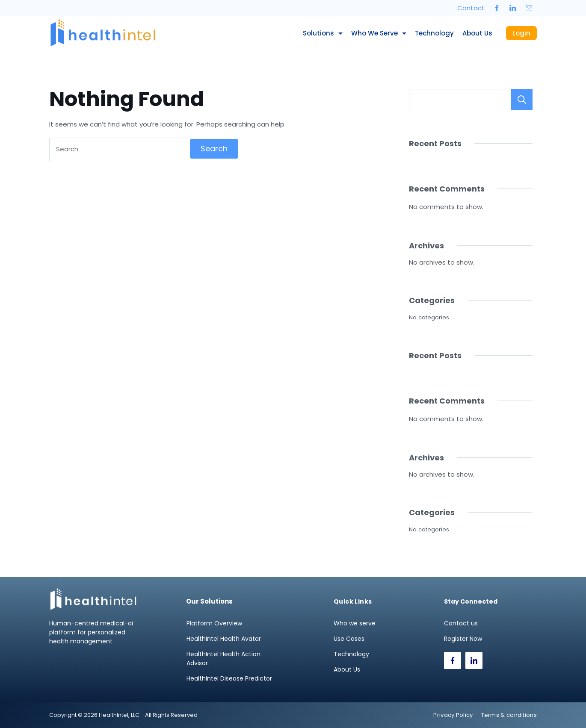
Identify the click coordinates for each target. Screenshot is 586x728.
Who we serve (379, 33)
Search (522, 100)
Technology (434, 33)
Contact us (461, 623)
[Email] (529, 8)
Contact (471, 8)
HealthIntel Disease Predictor (229, 678)
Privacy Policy (453, 715)
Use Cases (349, 639)
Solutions (323, 33)
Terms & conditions (509, 715)
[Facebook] (497, 8)
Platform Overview (214, 623)
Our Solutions (209, 601)
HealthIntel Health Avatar (224, 639)
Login (521, 33)
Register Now (463, 639)
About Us (477, 33)
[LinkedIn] (513, 8)
